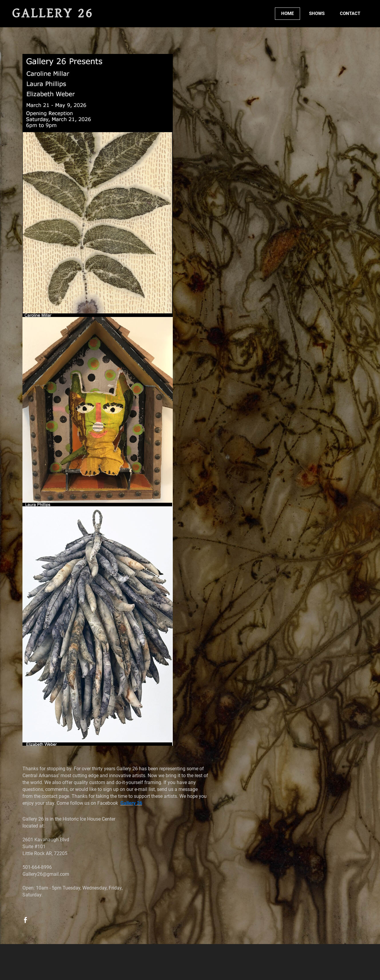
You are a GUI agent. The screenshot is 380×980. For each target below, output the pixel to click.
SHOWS (317, 13)
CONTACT (350, 13)
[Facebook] (25, 920)
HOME (287, 13)
